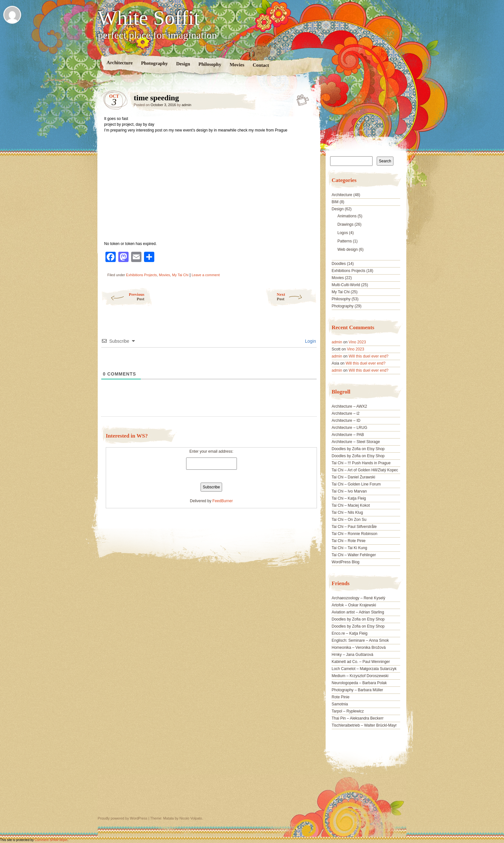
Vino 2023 (357, 342)
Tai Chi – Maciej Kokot (351, 505)
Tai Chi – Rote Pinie (349, 541)
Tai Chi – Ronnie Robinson (355, 534)
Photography (155, 63)
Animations (347, 216)
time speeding (303, 99)
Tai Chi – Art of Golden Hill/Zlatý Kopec (365, 470)
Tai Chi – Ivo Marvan (349, 491)
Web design (348, 249)
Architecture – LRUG (350, 428)
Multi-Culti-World (346, 285)
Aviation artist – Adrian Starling (358, 612)
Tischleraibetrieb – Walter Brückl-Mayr (364, 725)
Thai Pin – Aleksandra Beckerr (358, 718)
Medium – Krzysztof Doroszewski (360, 676)
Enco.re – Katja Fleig (350, 633)
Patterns (345, 241)
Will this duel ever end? (368, 356)
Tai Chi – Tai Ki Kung (350, 548)
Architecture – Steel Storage (356, 442)
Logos (343, 233)
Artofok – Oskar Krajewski (354, 605)
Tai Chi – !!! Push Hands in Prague (361, 463)
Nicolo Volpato (191, 818)
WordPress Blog (346, 562)
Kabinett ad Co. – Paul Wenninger (361, 662)
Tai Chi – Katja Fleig (349, 498)
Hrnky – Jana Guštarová (352, 655)
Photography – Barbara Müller (357, 690)
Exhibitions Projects (141, 275)
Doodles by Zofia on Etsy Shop (358, 449)
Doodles (339, 264)
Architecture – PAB (348, 435)
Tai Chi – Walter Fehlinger (354, 555)
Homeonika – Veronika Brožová (359, 648)
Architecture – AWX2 (349, 406)
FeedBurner (223, 501)
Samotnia (340, 704)
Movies (237, 65)
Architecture (120, 63)
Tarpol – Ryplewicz (348, 711)
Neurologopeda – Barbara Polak (359, 683)
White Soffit (149, 18)
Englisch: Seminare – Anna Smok (360, 640)
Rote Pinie (341, 697)
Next (297, 297)
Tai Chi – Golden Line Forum (356, 484)
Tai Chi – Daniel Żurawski (353, 477)
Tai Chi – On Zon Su (349, 520)
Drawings (346, 224)
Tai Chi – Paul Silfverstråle (354, 527)
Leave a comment (206, 275)
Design (183, 64)
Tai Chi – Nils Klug (347, 512)
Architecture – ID (346, 421)
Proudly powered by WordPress (122, 818)
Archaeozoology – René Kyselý (359, 598)
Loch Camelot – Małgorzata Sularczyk (364, 669)
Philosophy (210, 64)
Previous (123, 297)
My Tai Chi (180, 275)
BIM (335, 202)
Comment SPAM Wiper (51, 840)
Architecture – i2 (346, 413)
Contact (261, 65)
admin (186, 105)
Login (310, 341)
